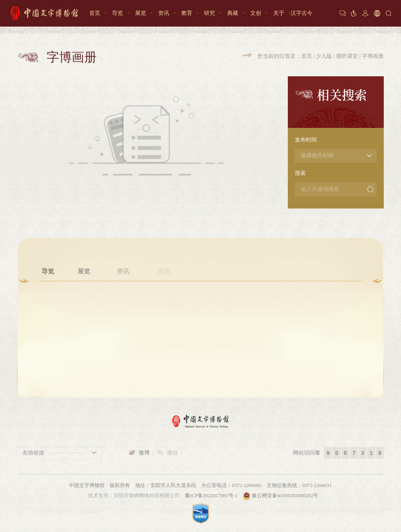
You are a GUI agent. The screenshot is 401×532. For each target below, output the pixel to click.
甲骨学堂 (164, 300)
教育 (187, 13)
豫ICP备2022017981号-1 (211, 495)
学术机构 (202, 300)
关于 (279, 13)
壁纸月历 (273, 312)
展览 (141, 13)
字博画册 (373, 56)
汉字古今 (302, 13)
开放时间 (48, 300)
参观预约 (48, 312)
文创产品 (273, 300)
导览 (117, 13)
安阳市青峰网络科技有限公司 (147, 495)
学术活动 (202, 312)
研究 (210, 13)
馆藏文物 (238, 300)
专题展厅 (84, 300)
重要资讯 (123, 312)
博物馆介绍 (312, 300)
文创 (256, 13)
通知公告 (123, 300)
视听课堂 (347, 56)
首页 (95, 13)
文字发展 (84, 312)
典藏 (233, 13)
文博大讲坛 (164, 312)
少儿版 (324, 56)
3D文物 (238, 312)
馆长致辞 (312, 312)
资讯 (164, 13)
